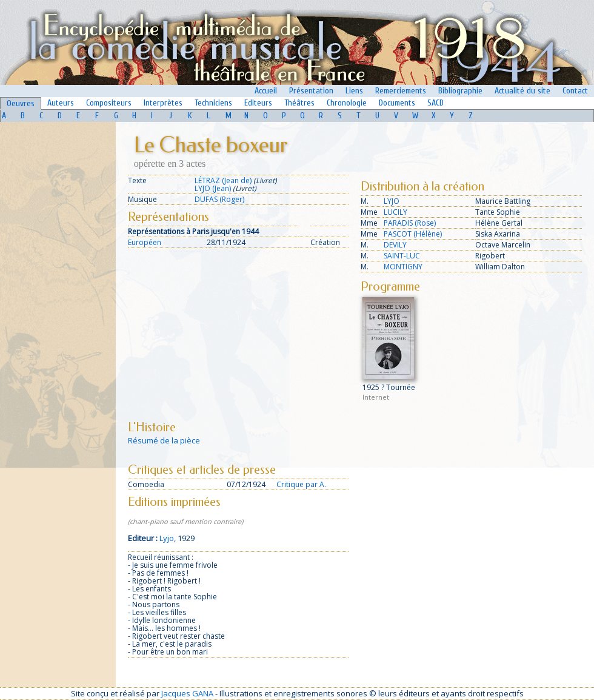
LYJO (392, 201)
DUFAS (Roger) (219, 199)
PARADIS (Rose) (410, 223)
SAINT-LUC (402, 256)
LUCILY (395, 212)
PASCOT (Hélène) (413, 234)
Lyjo (167, 538)
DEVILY (395, 245)
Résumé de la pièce (164, 440)
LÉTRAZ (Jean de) (223, 180)
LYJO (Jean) (213, 188)
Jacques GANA (187, 693)
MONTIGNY (403, 267)
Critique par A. (301, 484)
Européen (145, 242)
